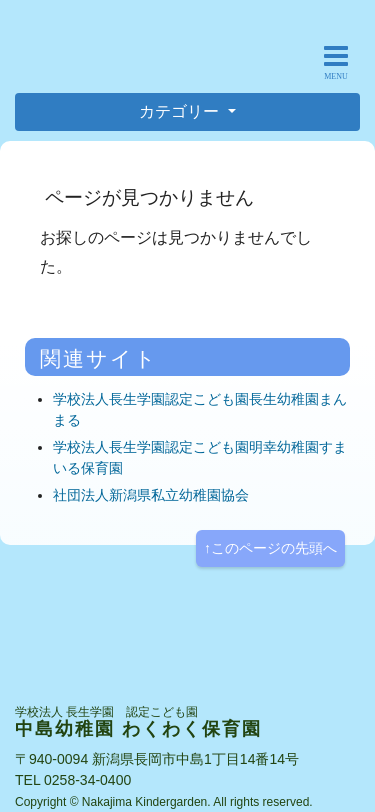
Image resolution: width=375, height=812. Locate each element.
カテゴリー (181, 111)
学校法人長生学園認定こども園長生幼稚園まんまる (200, 409)
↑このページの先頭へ (270, 548)
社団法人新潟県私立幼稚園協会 (151, 495)
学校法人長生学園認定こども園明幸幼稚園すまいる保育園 (200, 457)
